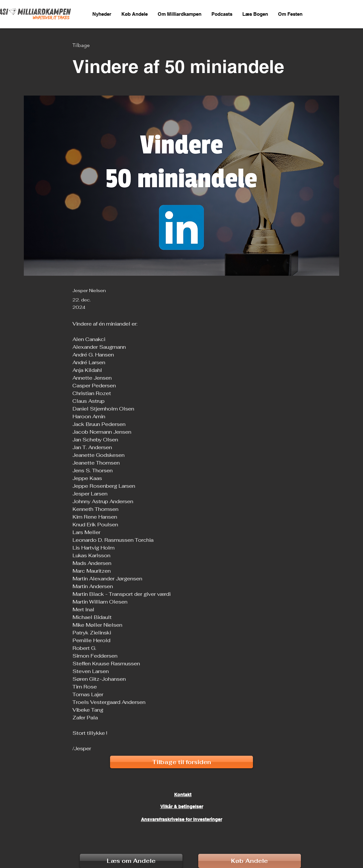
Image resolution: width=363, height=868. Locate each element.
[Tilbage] (94, 46)
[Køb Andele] (250, 861)
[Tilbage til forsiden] (181, 762)
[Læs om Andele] (131, 861)
